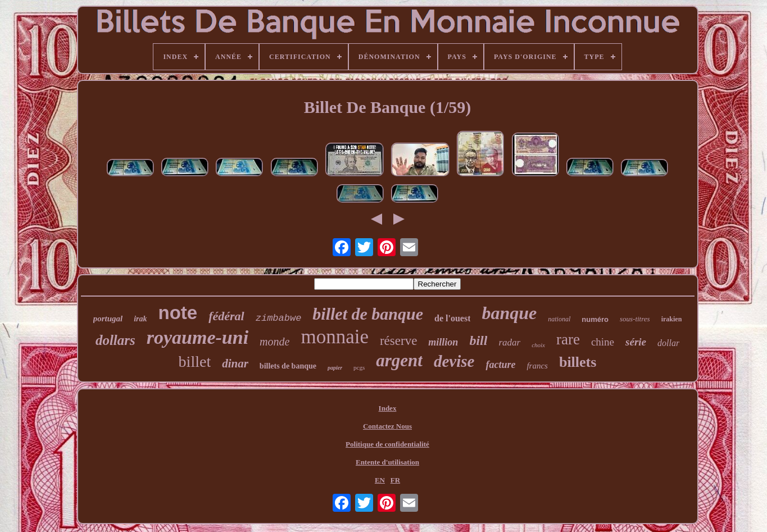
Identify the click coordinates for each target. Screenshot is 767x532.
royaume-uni (198, 337)
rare (568, 339)
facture (500, 365)
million (443, 342)
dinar (235, 363)
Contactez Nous (387, 426)
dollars (115, 340)
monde (274, 342)
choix (538, 345)
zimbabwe (279, 318)
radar (509, 342)
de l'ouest (452, 318)
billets (578, 362)
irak (140, 319)
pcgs (359, 367)
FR (395, 480)
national (559, 319)
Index (388, 408)
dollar (668, 343)
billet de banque (368, 314)
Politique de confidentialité (387, 444)
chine (603, 342)
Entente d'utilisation (387, 462)
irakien (672, 319)
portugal (108, 319)
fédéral (226, 316)
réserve (398, 341)
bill (478, 340)
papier (335, 368)
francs (537, 366)
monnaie (335, 337)
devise (454, 361)
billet (195, 362)
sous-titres (635, 319)
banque (509, 313)
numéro (595, 319)
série (636, 342)
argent (399, 360)
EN (380, 480)
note (178, 313)
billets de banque (288, 366)
